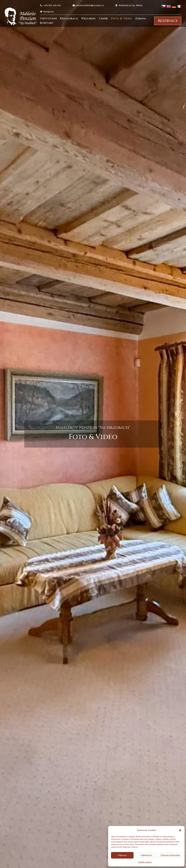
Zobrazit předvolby (170, 855)
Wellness (88, 19)
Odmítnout (146, 855)
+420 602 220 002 (52, 5)
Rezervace (168, 21)
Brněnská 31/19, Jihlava (131, 5)
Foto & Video (122, 19)
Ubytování (48, 19)
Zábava (141, 19)
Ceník (103, 19)
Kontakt (47, 23)
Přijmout (122, 855)
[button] (180, 830)
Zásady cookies (145, 862)
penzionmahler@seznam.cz (90, 5)
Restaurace (69, 19)
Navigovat (48, 12)
